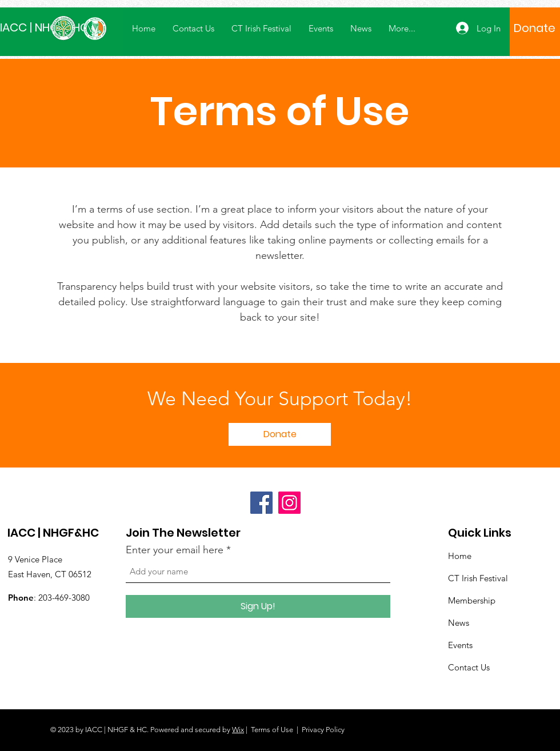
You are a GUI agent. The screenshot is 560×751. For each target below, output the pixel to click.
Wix (238, 730)
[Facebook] (261, 503)
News (459, 623)
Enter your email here (175, 550)
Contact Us (469, 667)
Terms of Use (272, 730)
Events (460, 645)
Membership (472, 600)
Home (460, 556)
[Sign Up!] (258, 606)
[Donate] (535, 28)
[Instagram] (289, 503)
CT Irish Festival (478, 578)
